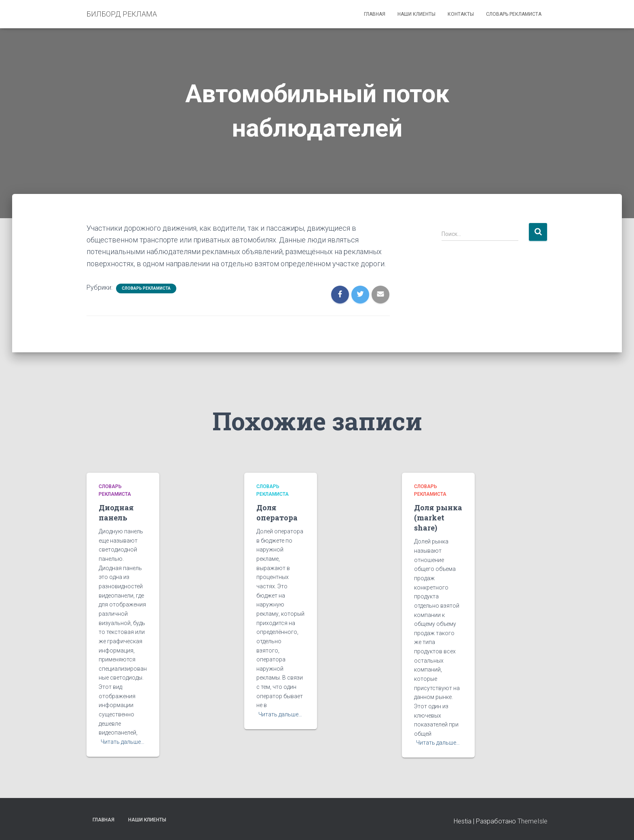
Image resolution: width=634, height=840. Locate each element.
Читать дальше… (123, 742)
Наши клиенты (416, 14)
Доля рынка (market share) (438, 518)
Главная (375, 14)
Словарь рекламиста (514, 14)
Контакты (461, 14)
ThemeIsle (533, 821)
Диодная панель (116, 513)
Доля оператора (277, 513)
